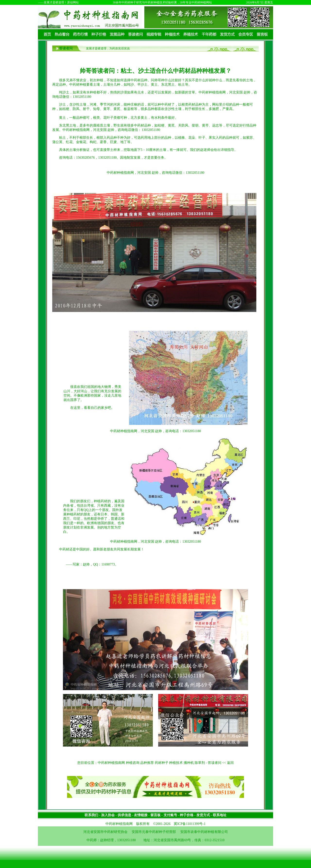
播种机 (189, 763)
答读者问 (66, 48)
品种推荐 (147, 763)
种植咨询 (133, 763)
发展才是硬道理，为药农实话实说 (108, 48)
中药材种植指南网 (111, 763)
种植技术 (176, 763)
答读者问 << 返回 (221, 763)
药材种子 (162, 763)
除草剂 (200, 763)
